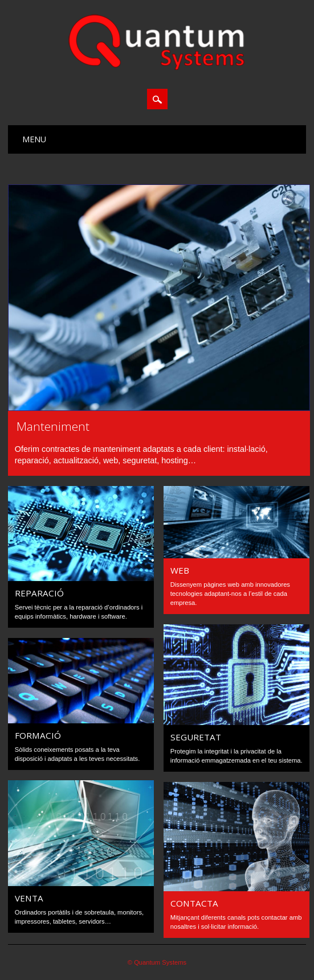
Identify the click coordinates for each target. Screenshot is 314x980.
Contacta (194, 903)
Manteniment (53, 426)
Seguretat (196, 737)
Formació (38, 735)
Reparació (39, 593)
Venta (29, 898)
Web (180, 570)
